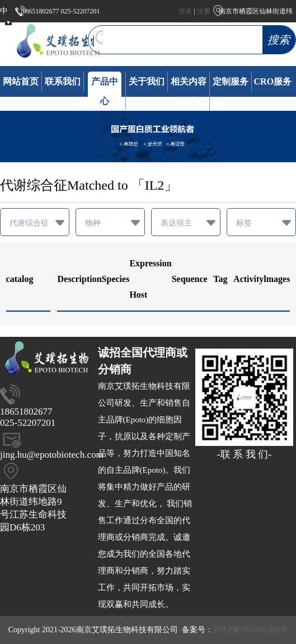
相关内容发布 (189, 91)
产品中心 (105, 91)
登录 (185, 11)
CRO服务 (273, 81)
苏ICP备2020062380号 (251, 630)
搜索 (279, 40)
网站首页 (21, 81)
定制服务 (231, 81)
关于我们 (147, 81)
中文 (4, 22)
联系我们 (63, 81)
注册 (204, 11)
